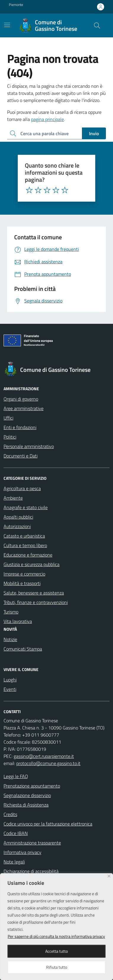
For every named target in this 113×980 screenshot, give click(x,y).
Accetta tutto (56, 951)
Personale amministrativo (29, 446)
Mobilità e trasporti (22, 583)
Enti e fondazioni (20, 427)
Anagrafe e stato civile (26, 507)
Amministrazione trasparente (32, 843)
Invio (94, 133)
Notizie (10, 639)
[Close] (109, 876)
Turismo (11, 612)
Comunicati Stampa (23, 649)
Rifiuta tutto (57, 967)
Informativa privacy (22, 852)
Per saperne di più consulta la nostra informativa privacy (56, 936)
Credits (10, 814)
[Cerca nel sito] (97, 26)
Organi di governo (21, 399)
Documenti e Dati (21, 456)
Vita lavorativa (18, 621)
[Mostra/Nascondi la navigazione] (7, 25)
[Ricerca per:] (45, 133)
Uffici (8, 418)
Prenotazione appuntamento (32, 786)
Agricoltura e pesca (22, 488)
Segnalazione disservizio (27, 795)
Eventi (10, 689)
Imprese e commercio (24, 574)
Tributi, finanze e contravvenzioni (36, 602)
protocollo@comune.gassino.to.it (48, 763)
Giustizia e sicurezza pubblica (32, 564)
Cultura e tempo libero (25, 545)
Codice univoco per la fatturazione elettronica (48, 824)
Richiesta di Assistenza (26, 805)
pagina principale (47, 119)
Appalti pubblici (18, 517)
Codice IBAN (16, 833)
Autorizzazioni (17, 526)
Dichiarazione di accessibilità (31, 871)
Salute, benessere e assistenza (34, 593)
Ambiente (13, 498)
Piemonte (16, 5)
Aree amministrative (24, 408)
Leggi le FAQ (16, 776)
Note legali (14, 862)
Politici (10, 437)
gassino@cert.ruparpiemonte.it (44, 756)
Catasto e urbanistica (24, 536)
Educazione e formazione (28, 555)
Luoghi (10, 680)
